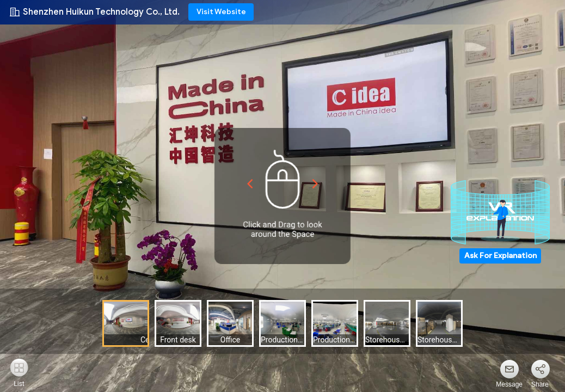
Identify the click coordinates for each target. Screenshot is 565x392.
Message (509, 384)
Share (540, 384)
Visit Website (221, 12)
